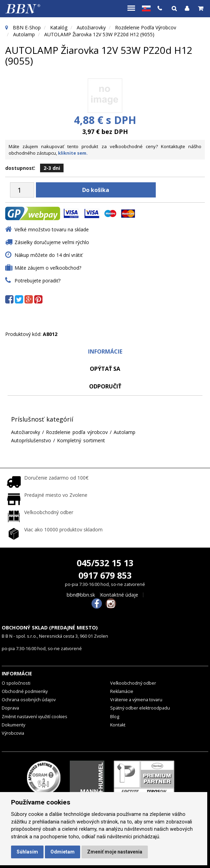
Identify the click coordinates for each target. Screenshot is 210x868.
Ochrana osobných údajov (29, 700)
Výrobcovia (13, 733)
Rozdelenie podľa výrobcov (146, 27)
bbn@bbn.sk (81, 595)
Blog (115, 717)
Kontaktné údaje (119, 595)
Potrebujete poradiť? (37, 281)
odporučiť (105, 386)
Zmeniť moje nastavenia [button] (115, 852)
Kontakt (118, 725)
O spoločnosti (16, 683)
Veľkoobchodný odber (133, 683)
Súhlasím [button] (27, 852)
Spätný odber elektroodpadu (140, 708)
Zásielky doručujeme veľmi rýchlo (52, 242)
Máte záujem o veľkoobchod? (48, 268)
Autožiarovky (91, 27)
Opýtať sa (105, 369)
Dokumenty (13, 725)
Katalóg (59, 27)
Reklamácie (122, 691)
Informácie (105, 351)
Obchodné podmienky (25, 691)
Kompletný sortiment (81, 440)
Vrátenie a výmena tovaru (136, 700)
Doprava (10, 708)
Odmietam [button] (63, 852)
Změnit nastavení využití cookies (35, 717)
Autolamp (24, 34)
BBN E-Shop (27, 27)
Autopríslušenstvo (31, 440)
